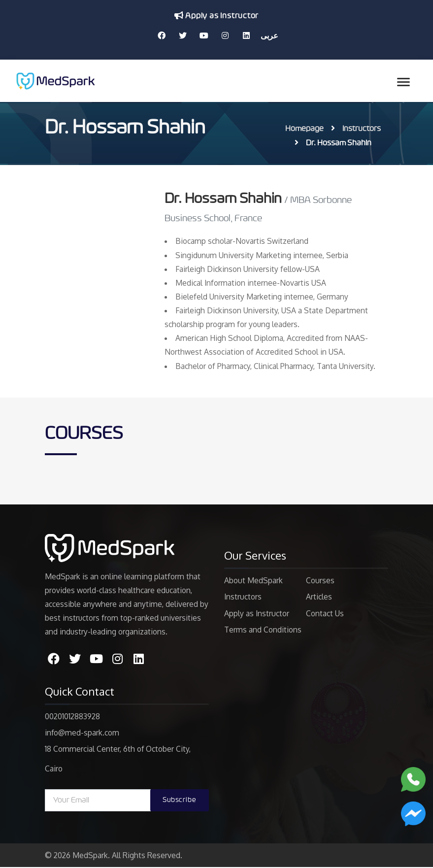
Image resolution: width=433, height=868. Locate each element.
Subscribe (179, 801)
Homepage (304, 129)
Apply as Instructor (216, 16)
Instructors (362, 129)
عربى (269, 35)
